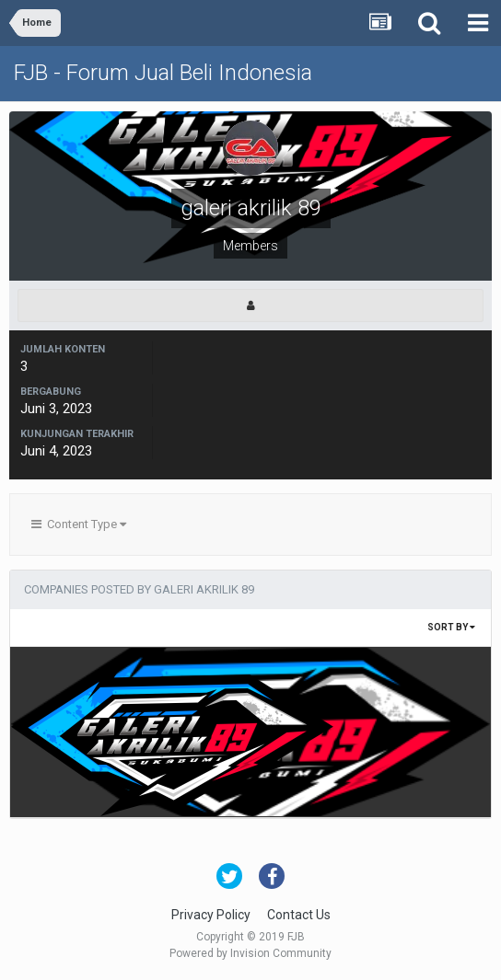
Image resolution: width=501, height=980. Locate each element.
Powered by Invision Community (250, 953)
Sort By (451, 627)
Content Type (79, 524)
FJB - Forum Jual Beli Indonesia (163, 73)
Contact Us (299, 915)
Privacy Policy (211, 915)
